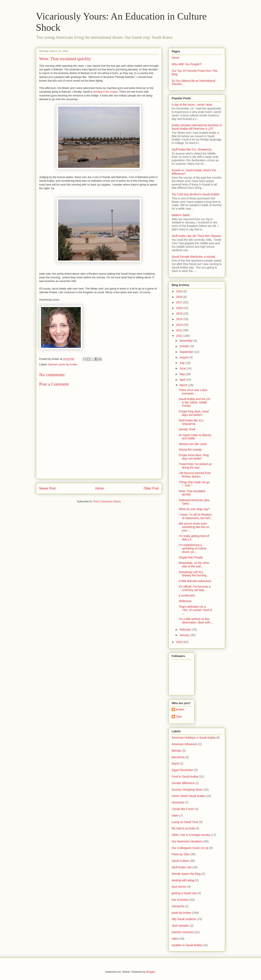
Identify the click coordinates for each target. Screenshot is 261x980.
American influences (185, 744)
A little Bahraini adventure (195, 581)
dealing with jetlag (183, 880)
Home (100, 488)
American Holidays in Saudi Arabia (194, 738)
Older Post (151, 488)
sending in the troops (105, 92)
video (175, 939)
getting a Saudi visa (184, 893)
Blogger (150, 972)
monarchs (178, 906)
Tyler (179, 717)
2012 (180, 330)
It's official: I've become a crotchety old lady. (195, 588)
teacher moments (183, 932)
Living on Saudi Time (185, 822)
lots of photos (180, 900)
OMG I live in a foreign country (191, 835)
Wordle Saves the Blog (186, 874)
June (183, 368)
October (185, 346)
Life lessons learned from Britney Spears (195, 475)
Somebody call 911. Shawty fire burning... (194, 574)
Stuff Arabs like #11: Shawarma (192, 149)
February (186, 630)
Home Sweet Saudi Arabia (188, 796)
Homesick (178, 802)
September (187, 352)
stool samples (180, 926)
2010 (180, 642)
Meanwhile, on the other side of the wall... (194, 565)
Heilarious (185, 601)
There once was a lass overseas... (193, 392)
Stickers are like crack (193, 444)
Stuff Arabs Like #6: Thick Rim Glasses (196, 236)
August (184, 357)
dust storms (179, 887)
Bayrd (175, 763)
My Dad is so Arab (183, 828)
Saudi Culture (180, 861)
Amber (180, 709)
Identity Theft (187, 429)
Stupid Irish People (191, 557)
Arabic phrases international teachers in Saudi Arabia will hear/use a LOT (197, 127)
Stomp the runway (190, 450)
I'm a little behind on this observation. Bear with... (196, 621)
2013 (180, 325)
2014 (180, 319)
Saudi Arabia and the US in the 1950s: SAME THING (194, 402)
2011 (180, 336)
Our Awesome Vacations (187, 841)
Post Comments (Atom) (107, 501)
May (182, 374)
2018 (180, 297)
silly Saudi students (184, 919)
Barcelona (178, 757)
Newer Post (47, 488)
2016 (180, 308)
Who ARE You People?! (187, 64)
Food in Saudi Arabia (185, 777)
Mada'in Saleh (181, 215)
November (186, 341)
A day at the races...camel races (192, 105)
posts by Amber (68, 364)
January (185, 635)
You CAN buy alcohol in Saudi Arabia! (196, 194)
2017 (180, 302)
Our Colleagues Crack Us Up (190, 848)
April (183, 380)
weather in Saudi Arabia (187, 945)
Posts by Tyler (181, 854)
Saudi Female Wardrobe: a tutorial (193, 257)
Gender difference (183, 783)
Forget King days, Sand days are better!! (194, 413)
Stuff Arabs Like (182, 867)
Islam (175, 815)
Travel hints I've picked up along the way (195, 466)
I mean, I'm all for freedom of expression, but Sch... (196, 516)
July (182, 363)
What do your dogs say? (194, 509)
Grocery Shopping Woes (187, 790)
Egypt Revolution (182, 770)
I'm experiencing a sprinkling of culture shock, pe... (193, 548)
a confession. (187, 596)
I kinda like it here (183, 809)
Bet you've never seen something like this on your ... (194, 527)
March (184, 385)
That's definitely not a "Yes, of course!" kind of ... (195, 610)
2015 (180, 314)
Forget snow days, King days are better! (194, 457)
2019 (180, 291)
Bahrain (53, 364)
